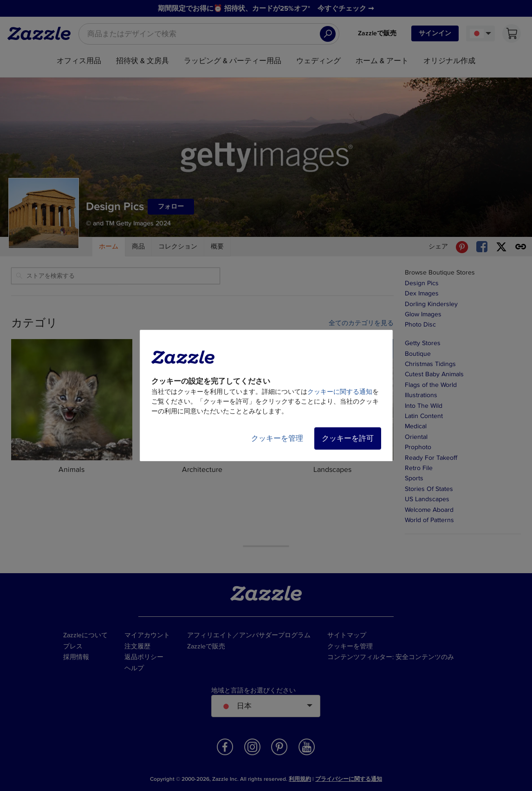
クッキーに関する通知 (340, 392)
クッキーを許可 (348, 438)
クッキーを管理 (277, 438)
